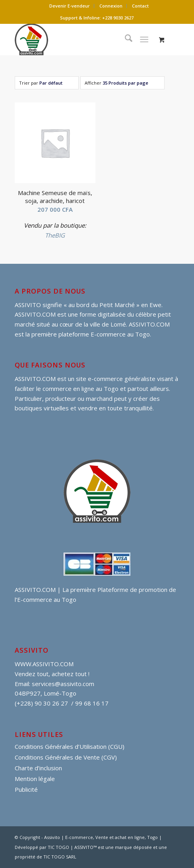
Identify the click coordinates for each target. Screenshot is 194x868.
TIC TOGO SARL (60, 857)
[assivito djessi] (81, 39)
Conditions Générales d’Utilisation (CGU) (70, 746)
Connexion (111, 6)
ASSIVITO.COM (35, 379)
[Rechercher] (125, 39)
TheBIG (55, 235)
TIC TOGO (58, 847)
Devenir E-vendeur (70, 6)
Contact (140, 6)
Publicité (26, 789)
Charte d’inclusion (38, 768)
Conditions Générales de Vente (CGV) (66, 757)
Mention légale (35, 779)
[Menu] (144, 39)
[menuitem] (70, 6)
